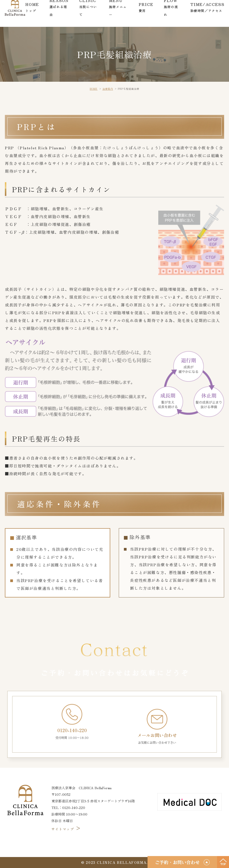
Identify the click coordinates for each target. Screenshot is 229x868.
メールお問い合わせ (157, 727)
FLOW (172, 13)
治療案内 (108, 89)
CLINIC (89, 13)
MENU (119, 13)
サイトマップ (66, 829)
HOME (32, 13)
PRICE (146, 13)
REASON (59, 13)
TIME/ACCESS (208, 13)
